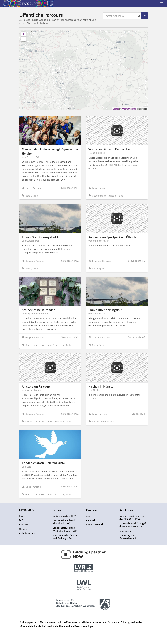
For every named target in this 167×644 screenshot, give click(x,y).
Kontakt (23, 524)
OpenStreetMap (129, 109)
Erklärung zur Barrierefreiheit (128, 537)
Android (90, 520)
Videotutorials (27, 533)
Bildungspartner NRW (65, 516)
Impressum (125, 531)
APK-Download (94, 524)
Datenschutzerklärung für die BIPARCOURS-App (133, 525)
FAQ (21, 520)
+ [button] (24, 34)
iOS (88, 516)
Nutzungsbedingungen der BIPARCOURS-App (132, 518)
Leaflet (116, 109)
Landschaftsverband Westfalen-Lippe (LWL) (65, 529)
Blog (22, 516)
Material (24, 529)
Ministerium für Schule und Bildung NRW (65, 537)
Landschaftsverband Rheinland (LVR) (64, 522)
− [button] (24, 39)
